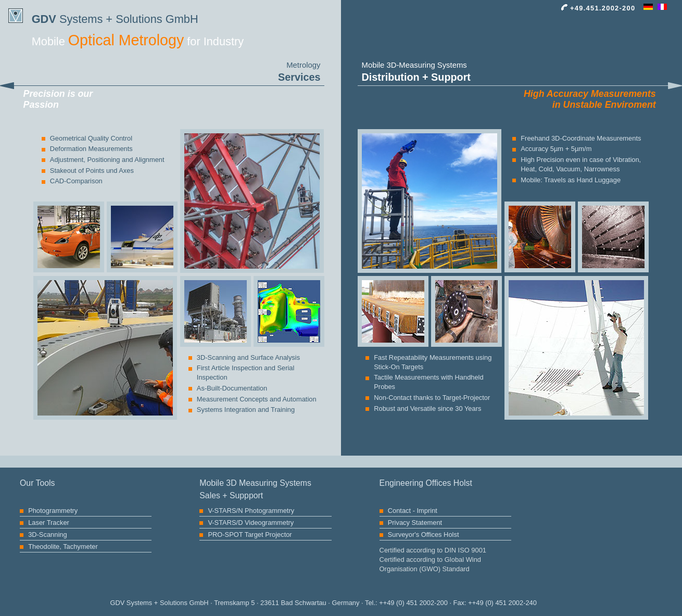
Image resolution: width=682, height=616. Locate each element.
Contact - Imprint (413, 511)
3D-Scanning (47, 535)
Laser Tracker (49, 523)
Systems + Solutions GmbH (103, 17)
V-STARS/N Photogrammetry (251, 511)
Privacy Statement (415, 523)
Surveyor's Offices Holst (424, 535)
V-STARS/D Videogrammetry (251, 523)
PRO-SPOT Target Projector (250, 535)
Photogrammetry (53, 511)
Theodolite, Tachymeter (63, 546)
